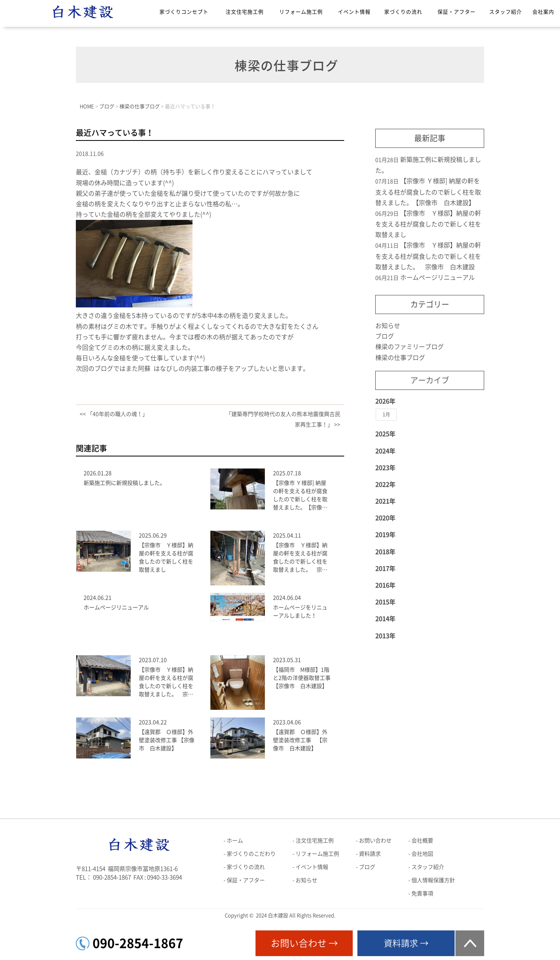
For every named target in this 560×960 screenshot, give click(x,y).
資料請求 (370, 854)
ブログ (385, 336)
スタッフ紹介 (506, 12)
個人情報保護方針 (433, 880)
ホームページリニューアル (116, 607)
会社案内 (543, 12)
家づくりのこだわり (251, 854)
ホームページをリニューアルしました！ (300, 612)
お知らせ (388, 326)
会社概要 (422, 841)
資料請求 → (406, 943)
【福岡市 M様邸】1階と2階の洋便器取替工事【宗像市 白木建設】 (302, 678)
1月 (386, 414)
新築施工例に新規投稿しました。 (124, 483)
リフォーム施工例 (301, 12)
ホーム (235, 841)
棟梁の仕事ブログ (400, 358)
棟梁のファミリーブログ (409, 347)
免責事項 (422, 893)
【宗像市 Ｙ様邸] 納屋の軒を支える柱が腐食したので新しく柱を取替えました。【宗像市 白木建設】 (302, 496)
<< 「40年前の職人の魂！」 (114, 414)
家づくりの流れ (403, 12)
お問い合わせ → (304, 943)
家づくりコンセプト (184, 12)
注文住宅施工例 (245, 12)
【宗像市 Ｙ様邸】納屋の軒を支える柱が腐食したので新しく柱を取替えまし (166, 557)
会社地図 (422, 854)
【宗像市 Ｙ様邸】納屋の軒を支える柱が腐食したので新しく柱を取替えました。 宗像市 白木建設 (300, 558)
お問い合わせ (375, 841)
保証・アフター (457, 12)
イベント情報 (354, 12)
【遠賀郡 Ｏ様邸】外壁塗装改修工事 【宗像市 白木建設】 (167, 740)
